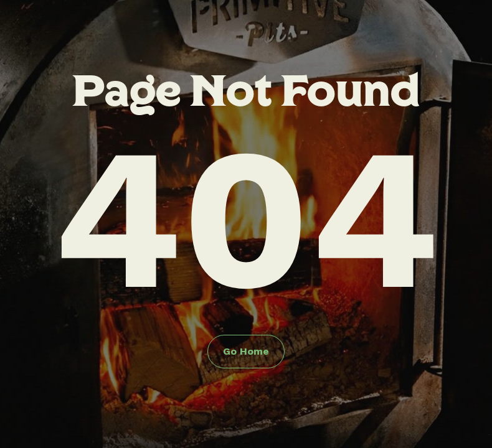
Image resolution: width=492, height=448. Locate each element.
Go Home (246, 351)
